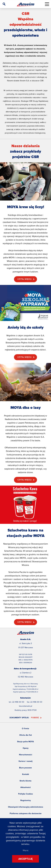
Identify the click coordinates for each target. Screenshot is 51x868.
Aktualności (26, 787)
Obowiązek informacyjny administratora (26, 807)
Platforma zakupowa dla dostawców (26, 813)
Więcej (26, 850)
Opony (26, 748)
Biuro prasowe (26, 768)
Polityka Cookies (26, 794)
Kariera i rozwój (26, 761)
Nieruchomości (26, 755)
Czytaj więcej (24, 279)
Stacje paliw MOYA (26, 742)
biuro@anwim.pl (26, 706)
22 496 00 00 (18, 702)
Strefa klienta (26, 781)
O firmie (26, 729)
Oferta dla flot (26, 735)
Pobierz (35, 718)
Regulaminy (26, 800)
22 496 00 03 (36, 702)
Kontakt (26, 774)
